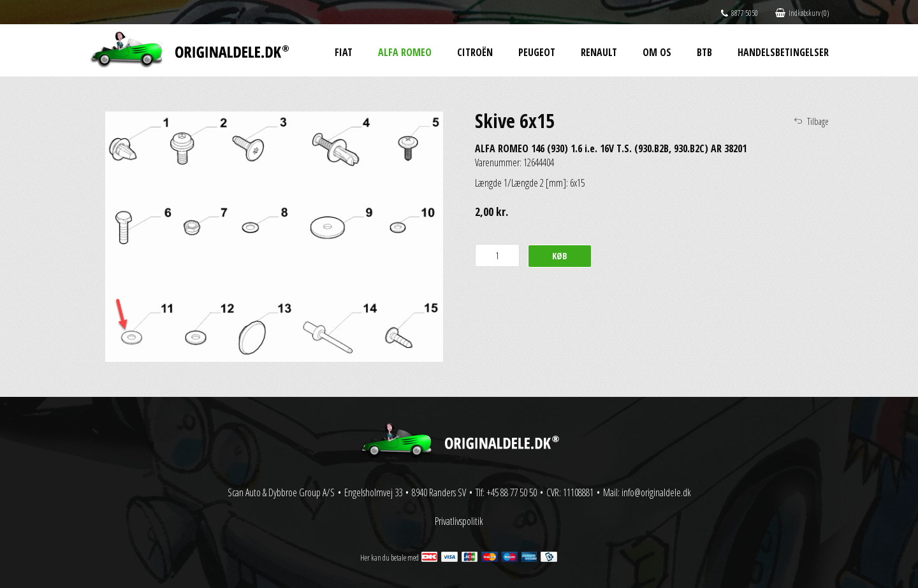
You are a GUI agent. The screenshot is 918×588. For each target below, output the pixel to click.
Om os (657, 52)
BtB (704, 52)
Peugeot (537, 52)
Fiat (344, 52)
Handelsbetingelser (783, 52)
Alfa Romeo (405, 52)
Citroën (475, 52)
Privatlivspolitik (459, 521)
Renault (599, 52)
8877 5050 (739, 13)
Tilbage (818, 121)
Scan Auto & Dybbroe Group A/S (281, 492)
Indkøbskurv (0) (802, 13)
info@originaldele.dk (656, 492)
